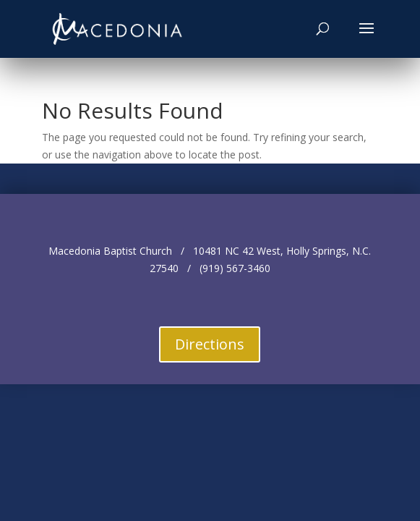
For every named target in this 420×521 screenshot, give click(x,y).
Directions (210, 344)
